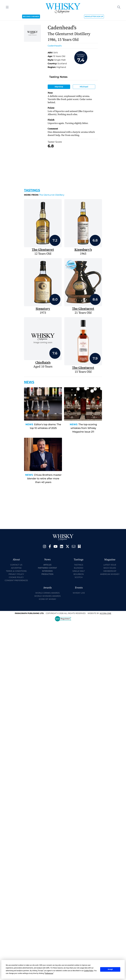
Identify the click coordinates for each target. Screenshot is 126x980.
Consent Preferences (16, 580)
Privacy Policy (16, 574)
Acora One (105, 613)
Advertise (16, 568)
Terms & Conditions (16, 571)
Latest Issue (110, 565)
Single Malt (79, 571)
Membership (110, 571)
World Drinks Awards (47, 593)
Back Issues (110, 568)
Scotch (79, 577)
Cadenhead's (55, 46)
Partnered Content (47, 568)
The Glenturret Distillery (44, 195)
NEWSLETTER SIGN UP (94, 16)
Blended (79, 568)
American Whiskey (110, 574)
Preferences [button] (49, 973)
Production (47, 574)
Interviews (47, 571)
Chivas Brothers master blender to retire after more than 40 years (44, 479)
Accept (110, 969)
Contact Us (16, 565)
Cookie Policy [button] (89, 971)
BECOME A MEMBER (31, 16)
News (29, 424)
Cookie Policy (16, 577)
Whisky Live (79, 593)
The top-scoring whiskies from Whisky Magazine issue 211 (84, 428)
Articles (47, 565)
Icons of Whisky (47, 599)
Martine (59, 87)
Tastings (32, 190)
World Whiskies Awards (47, 596)
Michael (84, 87)
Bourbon (79, 574)
